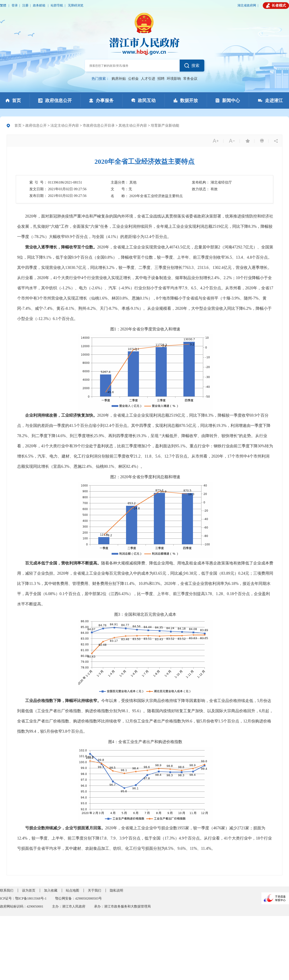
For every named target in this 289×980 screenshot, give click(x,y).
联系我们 (7, 890)
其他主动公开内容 (133, 125)
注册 (25, 5)
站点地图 (72, 890)
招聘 (161, 79)
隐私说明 (116, 890)
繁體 (4, 5)
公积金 (133, 79)
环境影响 (174, 79)
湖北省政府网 (247, 5)
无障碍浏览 (76, 5)
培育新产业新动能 (165, 125)
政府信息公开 (36, 125)
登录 (15, 5)
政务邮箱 (40, 5)
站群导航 (57, 5)
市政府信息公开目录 (99, 125)
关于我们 (94, 890)
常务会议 (190, 79)
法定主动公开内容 (65, 125)
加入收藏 (51, 890)
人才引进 (148, 79)
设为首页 (29, 890)
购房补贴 (119, 79)
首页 (18, 125)
